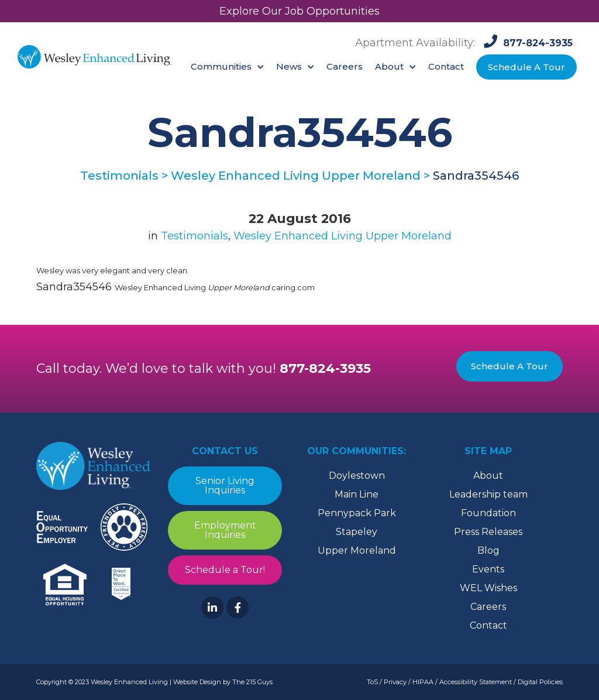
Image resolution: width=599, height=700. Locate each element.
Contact (488, 625)
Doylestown (357, 476)
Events (488, 569)
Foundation (488, 513)
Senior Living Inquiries (225, 485)
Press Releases (488, 532)
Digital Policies (540, 682)
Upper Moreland (357, 550)
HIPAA (423, 682)
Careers (488, 607)
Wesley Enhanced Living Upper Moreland (342, 236)
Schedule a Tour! (225, 570)
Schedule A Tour (510, 366)
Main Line (357, 494)
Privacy (395, 682)
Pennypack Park (357, 513)
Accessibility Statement (476, 682)
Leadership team (488, 494)
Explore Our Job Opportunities (299, 11)
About (488, 476)
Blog (488, 550)
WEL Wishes (488, 588)
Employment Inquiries (225, 530)
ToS (372, 682)
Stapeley (357, 532)
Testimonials (194, 236)
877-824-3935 (325, 368)
